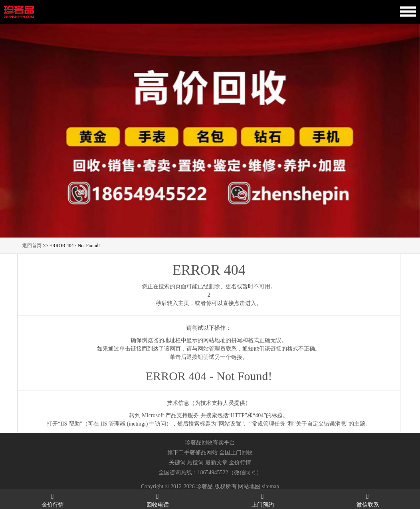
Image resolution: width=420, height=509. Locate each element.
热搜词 (195, 462)
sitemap (271, 486)
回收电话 (157, 500)
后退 (186, 357)
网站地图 (249, 486)
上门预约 (262, 500)
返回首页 (32, 246)
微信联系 (367, 500)
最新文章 (216, 462)
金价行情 (240, 462)
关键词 (177, 462)
